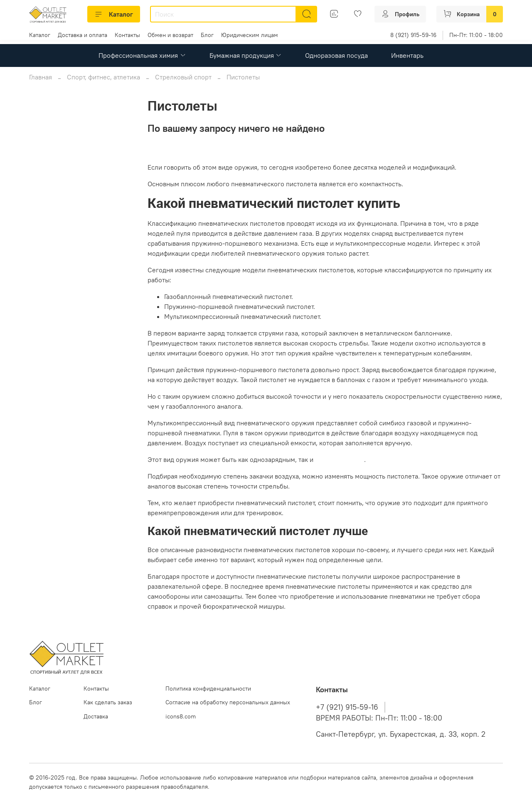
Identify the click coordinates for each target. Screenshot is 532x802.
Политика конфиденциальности (208, 688)
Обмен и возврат (170, 35)
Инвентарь (407, 55)
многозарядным (340, 459)
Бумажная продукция (246, 55)
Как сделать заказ (108, 702)
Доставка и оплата (83, 35)
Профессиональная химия (142, 55)
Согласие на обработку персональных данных (228, 702)
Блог (207, 35)
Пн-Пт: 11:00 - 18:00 (476, 35)
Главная (41, 77)
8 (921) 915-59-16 (413, 35)
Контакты (127, 35)
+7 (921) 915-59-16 (347, 707)
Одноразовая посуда (336, 55)
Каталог (114, 14)
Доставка (96, 716)
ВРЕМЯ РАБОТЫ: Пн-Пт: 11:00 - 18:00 (379, 718)
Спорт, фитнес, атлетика (103, 77)
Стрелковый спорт (183, 77)
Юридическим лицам (250, 35)
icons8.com (181, 716)
